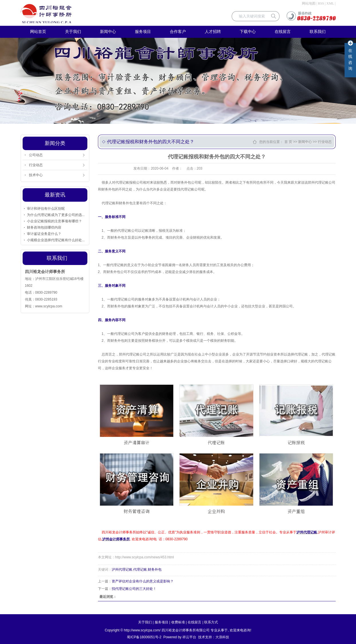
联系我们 (318, 32)
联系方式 (211, 622)
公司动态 (36, 155)
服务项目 (143, 32)
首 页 (288, 142)
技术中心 (36, 175)
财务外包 (155, 570)
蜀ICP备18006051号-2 (144, 637)
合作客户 (178, 32)
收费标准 (178, 622)
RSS (321, 3)
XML (330, 3)
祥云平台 (189, 637)
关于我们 (73, 32)
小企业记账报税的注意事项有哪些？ (54, 221)
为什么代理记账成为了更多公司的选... (56, 215)
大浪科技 (222, 637)
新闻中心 (108, 32)
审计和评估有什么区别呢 (46, 209)
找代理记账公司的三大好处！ (134, 589)
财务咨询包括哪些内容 (44, 227)
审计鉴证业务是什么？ (44, 234)
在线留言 (283, 32)
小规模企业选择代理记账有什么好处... (56, 240)
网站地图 (309, 3)
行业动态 (36, 165)
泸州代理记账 (122, 570)
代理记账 (140, 570)
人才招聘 (213, 32)
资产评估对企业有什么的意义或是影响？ (143, 581)
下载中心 (248, 32)
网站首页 (38, 32)
